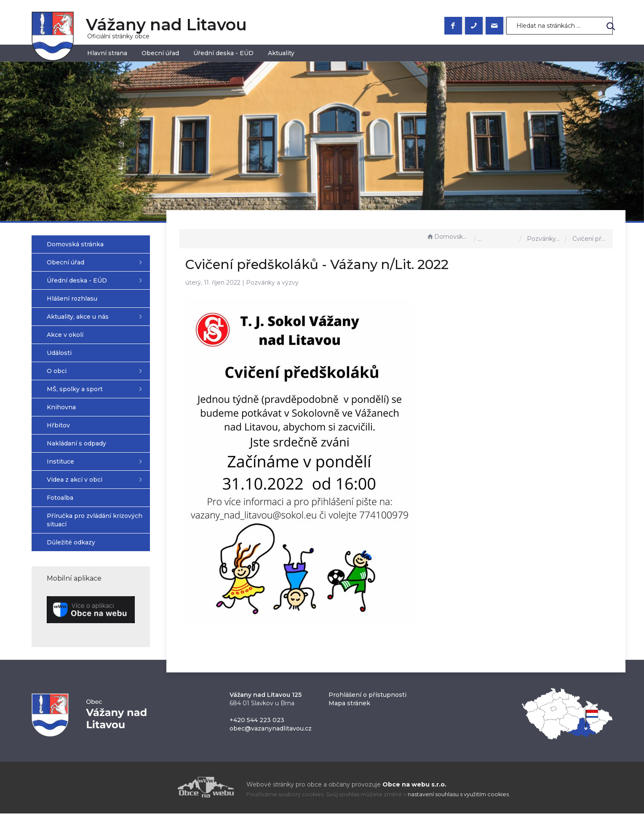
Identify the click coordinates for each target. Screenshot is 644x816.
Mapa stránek (349, 706)
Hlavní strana (107, 53)
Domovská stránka (448, 237)
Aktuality (281, 53)
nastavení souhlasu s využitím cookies (458, 797)
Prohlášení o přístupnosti (367, 697)
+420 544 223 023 (257, 723)
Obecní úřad (160, 53)
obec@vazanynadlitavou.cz (271, 731)
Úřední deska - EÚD (223, 53)
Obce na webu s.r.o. (414, 787)
